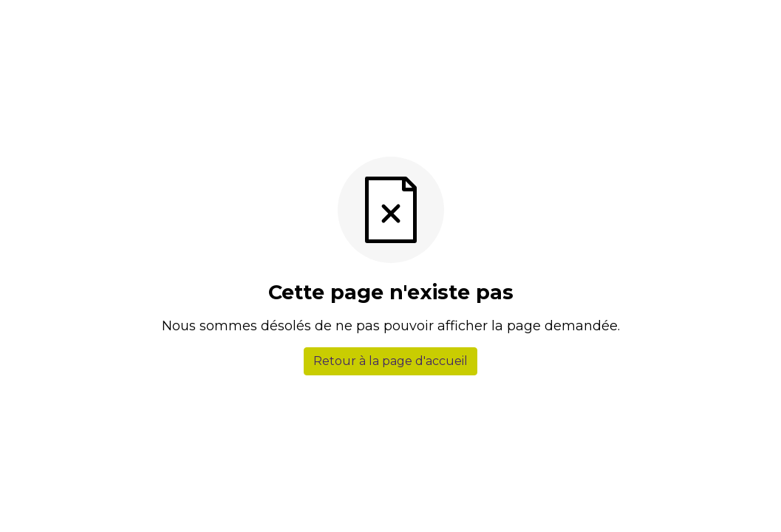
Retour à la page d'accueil (390, 361)
